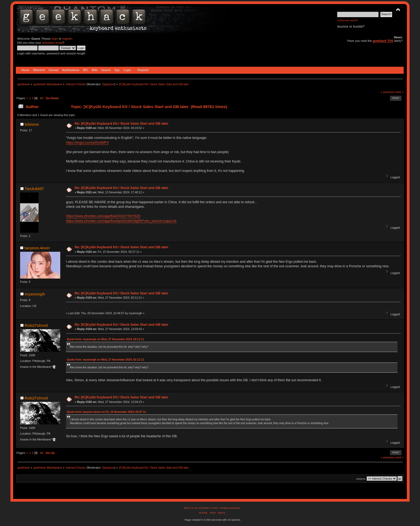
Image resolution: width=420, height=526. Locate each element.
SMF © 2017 (211, 508)
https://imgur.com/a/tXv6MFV (87, 143)
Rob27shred (36, 325)
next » (400, 92)
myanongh (35, 294)
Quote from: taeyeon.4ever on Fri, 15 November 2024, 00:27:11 (106, 412)
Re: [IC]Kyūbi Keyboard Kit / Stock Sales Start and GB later (122, 124)
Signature (108, 84)
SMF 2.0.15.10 (193, 508)
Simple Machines (230, 508)
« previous (388, 92)
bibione (32, 124)
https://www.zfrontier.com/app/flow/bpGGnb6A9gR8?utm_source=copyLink (121, 221)
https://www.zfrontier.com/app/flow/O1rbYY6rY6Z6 (103, 216)
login (55, 39)
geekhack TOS (383, 41)
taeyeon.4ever (37, 248)
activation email (52, 43)
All (42, 98)
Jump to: (361, 479)
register (67, 39)
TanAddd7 (34, 189)
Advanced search (348, 20)
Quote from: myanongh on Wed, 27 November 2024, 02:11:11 (105, 339)
